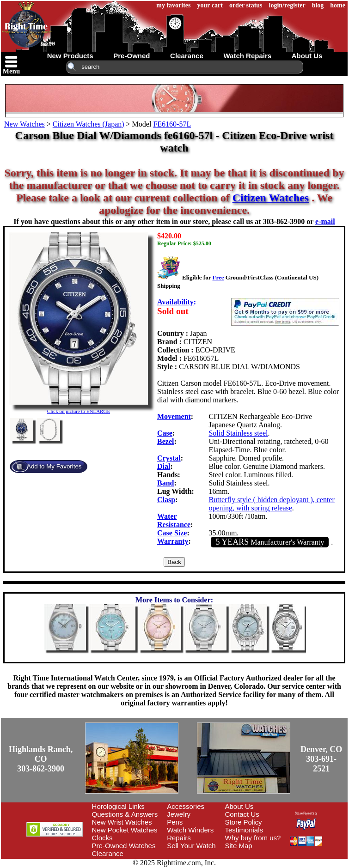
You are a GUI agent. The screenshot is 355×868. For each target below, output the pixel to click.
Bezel (165, 441)
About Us (239, 806)
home (338, 5)
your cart (210, 5)
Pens (175, 822)
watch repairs (247, 56)
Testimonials (244, 830)
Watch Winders (190, 830)
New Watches (24, 124)
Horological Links (118, 806)
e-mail (325, 222)
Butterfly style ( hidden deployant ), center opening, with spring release (271, 504)
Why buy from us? (253, 838)
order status (246, 5)
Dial (164, 466)
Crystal (169, 458)
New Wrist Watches (122, 822)
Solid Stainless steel (238, 433)
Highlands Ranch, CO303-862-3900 (41, 759)
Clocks (102, 838)
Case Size (172, 533)
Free (218, 277)
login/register (287, 5)
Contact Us (242, 814)
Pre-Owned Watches (124, 846)
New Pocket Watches (125, 830)
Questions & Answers (125, 814)
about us (307, 56)
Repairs (179, 838)
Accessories (186, 806)
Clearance (108, 853)
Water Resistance (174, 520)
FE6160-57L (172, 124)
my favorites (173, 5)
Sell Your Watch (191, 846)
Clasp (166, 500)
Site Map (239, 846)
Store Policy (244, 822)
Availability (175, 302)
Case (165, 433)
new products (70, 56)
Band (165, 483)
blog (318, 5)
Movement (174, 416)
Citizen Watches (271, 198)
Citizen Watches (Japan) (89, 124)
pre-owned (132, 56)
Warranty (173, 541)
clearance (187, 56)
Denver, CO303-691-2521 (321, 759)
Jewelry (179, 814)
